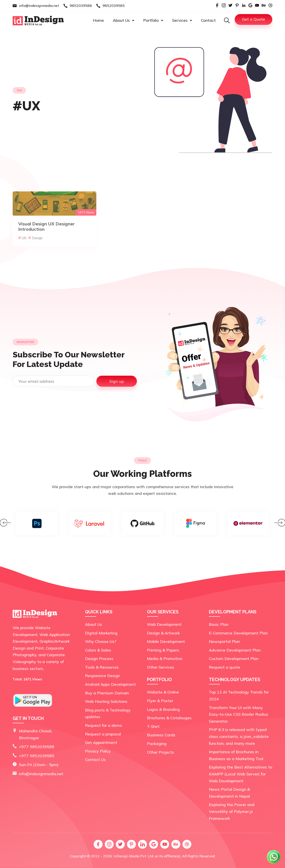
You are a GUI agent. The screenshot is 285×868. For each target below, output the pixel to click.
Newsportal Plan (224, 641)
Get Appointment (101, 742)
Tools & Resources (102, 667)
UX (22, 253)
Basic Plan (219, 624)
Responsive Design (103, 676)
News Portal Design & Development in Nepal (229, 793)
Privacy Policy (98, 751)
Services (182, 20)
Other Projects (160, 752)
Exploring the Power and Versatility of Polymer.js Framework (232, 811)
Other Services (161, 667)
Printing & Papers (163, 650)
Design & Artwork (163, 633)
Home (98, 20)
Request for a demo (103, 725)
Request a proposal (103, 734)
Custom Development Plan (234, 659)
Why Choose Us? (101, 641)
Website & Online (163, 692)
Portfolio (153, 20)
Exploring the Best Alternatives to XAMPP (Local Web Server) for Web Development (240, 774)
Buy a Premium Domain (107, 693)
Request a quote (225, 667)
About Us (124, 20)
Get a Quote (253, 19)
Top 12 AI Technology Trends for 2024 (239, 696)
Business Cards (161, 735)
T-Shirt (153, 726)
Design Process (99, 659)
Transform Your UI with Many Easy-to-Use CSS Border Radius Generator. (238, 714)
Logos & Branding (163, 709)
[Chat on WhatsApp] (274, 863)
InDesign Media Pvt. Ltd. (134, 856)
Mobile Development (166, 641)
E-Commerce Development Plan (238, 633)
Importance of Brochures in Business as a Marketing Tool (236, 755)
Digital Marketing (101, 633)
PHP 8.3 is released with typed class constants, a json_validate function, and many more (239, 736)
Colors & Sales (98, 650)
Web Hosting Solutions (106, 701)
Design (35, 253)
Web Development (164, 624)
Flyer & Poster (160, 701)
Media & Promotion (165, 659)
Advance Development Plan (235, 650)
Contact (208, 20)
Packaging (157, 744)
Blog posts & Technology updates (108, 713)
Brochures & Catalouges (169, 718)
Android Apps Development (110, 684)
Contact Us (95, 760)
